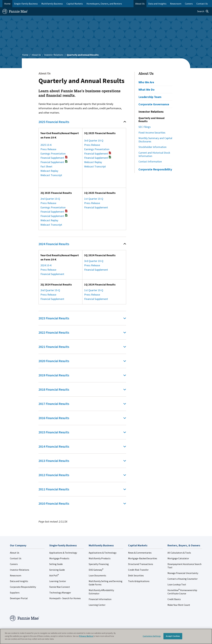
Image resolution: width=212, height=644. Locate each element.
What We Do (147, 89)
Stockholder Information (152, 147)
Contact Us (16, 558)
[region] (106, 636)
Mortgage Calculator (178, 558)
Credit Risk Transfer (138, 570)
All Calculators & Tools (179, 553)
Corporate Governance (154, 104)
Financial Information (100, 599)
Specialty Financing (99, 564)
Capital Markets (75, 4)
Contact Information (150, 161)
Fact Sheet (46, 166)
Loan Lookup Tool (177, 584)
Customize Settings (152, 636)
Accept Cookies (173, 636)
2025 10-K (46, 145)
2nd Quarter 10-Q (50, 199)
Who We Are (146, 82)
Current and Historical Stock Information (154, 154)
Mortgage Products (59, 558)
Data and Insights (19, 581)
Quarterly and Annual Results (151, 120)
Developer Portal (19, 598)
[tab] (82, 122)
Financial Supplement (54, 158)
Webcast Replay (49, 171)
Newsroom (16, 575)
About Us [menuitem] (140, 4)
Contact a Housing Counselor (183, 579)
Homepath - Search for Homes (65, 598)
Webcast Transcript (51, 175)
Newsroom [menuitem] (176, 4)
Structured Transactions (141, 564)
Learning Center (58, 581)
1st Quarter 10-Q (94, 199)
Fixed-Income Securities (152, 133)
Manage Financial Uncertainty (183, 573)
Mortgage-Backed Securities (143, 558)
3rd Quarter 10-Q (94, 140)
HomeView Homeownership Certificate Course (182, 592)
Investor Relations (54, 55)
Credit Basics (174, 599)
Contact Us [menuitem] (202, 4)
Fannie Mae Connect (60, 587)
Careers (14, 564)
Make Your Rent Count (179, 605)
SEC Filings (145, 127)
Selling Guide (56, 564)
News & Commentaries (140, 553)
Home (7, 4)
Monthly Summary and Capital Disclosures (155, 140)
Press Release (48, 149)
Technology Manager (60, 593)
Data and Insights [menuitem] (157, 4)
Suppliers (15, 593)
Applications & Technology (63, 553)
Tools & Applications (139, 581)
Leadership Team (150, 97)
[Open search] (203, 11)
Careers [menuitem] (189, 4)
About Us (36, 55)
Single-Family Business (26, 4)
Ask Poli (54, 575)
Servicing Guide (57, 570)
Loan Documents (97, 575)
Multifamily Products (100, 558)
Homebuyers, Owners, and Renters (104, 4)
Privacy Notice (86, 636)
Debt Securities (136, 575)
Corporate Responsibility (155, 169)
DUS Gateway (96, 570)
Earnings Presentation (53, 154)
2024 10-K (46, 265)
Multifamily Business (52, 4)
